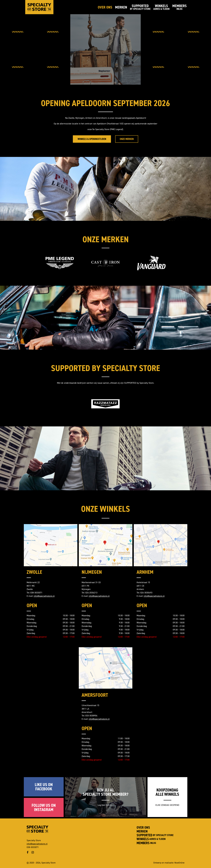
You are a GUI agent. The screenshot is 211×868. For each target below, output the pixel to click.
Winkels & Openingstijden (92, 139)
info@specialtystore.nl (44, 596)
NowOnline (179, 863)
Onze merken (127, 139)
